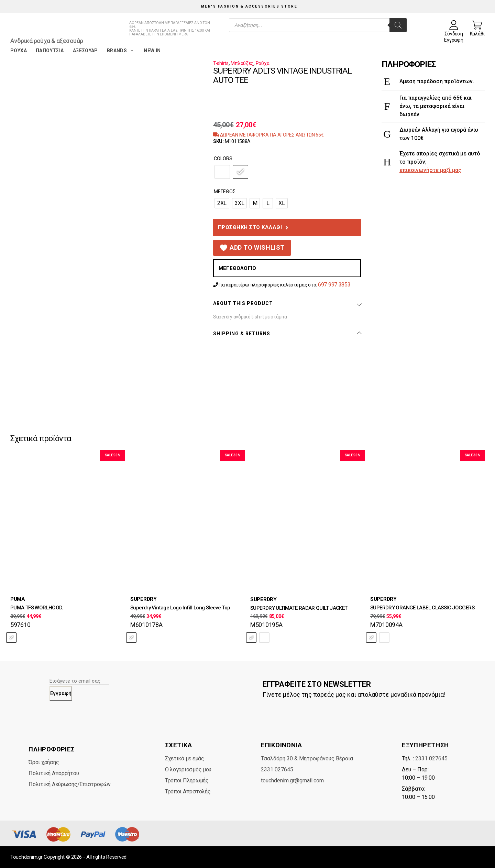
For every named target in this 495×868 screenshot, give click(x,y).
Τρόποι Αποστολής (188, 791)
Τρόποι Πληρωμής (187, 780)
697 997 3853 (334, 285)
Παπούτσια (50, 51)
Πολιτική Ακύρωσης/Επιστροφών (69, 784)
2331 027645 (277, 769)
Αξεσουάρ (85, 51)
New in (152, 51)
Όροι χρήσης (44, 762)
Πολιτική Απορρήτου (54, 773)
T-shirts (221, 63)
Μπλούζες (242, 63)
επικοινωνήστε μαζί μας (430, 170)
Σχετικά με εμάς (185, 758)
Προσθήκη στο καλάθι (250, 227)
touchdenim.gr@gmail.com (292, 780)
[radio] (222, 172)
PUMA (18, 599)
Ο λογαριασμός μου (188, 769)
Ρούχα (19, 51)
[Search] (398, 25)
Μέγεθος (225, 192)
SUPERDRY (144, 599)
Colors (223, 159)
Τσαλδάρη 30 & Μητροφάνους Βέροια (307, 758)
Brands (121, 51)
